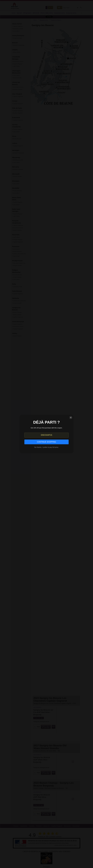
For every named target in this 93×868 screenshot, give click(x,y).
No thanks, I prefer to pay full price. (46, 447)
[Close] (71, 418)
